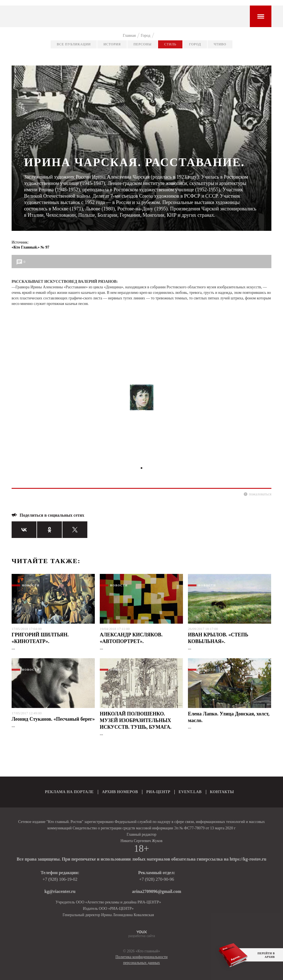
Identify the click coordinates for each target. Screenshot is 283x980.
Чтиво (220, 44)
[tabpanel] (141, 400)
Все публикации (74, 44)
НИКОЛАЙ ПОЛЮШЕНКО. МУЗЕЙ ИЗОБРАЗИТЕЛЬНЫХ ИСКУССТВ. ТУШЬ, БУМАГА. (136, 720)
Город (195, 44)
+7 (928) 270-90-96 (157, 879)
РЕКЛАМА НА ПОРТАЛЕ (70, 792)
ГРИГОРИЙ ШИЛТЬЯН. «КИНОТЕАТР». (40, 638)
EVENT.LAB (190, 792)
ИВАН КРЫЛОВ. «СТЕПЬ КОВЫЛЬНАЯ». (218, 638)
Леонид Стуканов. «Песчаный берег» (53, 719)
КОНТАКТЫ (222, 792)
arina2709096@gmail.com (157, 891)
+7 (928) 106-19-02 (60, 879)
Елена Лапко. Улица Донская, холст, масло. (229, 717)
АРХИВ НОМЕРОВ (120, 792)
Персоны (142, 44)
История (112, 44)
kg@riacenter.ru (60, 891)
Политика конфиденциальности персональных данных (142, 960)
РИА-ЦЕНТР (158, 792)
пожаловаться (260, 494)
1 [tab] (141, 468)
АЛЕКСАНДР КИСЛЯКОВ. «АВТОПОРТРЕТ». (131, 638)
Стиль (170, 44)
